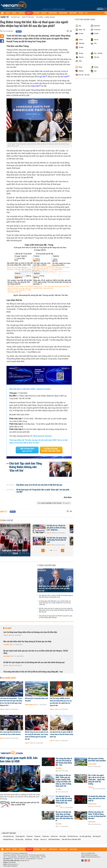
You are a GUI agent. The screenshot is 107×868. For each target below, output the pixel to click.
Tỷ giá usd (29, 836)
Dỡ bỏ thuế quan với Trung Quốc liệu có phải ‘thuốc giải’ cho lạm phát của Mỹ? (43, 491)
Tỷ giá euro (46, 836)
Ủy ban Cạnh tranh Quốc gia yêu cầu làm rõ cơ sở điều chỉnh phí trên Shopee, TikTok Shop (36, 652)
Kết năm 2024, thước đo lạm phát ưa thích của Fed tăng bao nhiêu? (49, 528)
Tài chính (6, 645)
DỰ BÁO (14, 13)
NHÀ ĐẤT (44, 13)
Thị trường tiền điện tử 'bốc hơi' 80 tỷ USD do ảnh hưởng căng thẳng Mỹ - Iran (33, 672)
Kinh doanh (7, 656)
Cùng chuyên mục (47, 565)
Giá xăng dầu (97, 836)
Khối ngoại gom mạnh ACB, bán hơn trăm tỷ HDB (19, 760)
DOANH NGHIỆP (63, 13)
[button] (43, 551)
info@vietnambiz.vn (13, 864)
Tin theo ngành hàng (85, 20)
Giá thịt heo (29, 839)
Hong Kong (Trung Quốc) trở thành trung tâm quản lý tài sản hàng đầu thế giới (56, 617)
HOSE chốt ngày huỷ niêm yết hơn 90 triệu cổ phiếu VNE (25, 804)
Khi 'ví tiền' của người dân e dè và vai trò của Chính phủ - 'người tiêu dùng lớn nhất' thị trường (97, 780)
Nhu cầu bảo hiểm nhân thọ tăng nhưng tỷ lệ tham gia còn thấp (27, 642)
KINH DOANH (73, 13)
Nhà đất (6, 665)
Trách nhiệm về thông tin (10, 866)
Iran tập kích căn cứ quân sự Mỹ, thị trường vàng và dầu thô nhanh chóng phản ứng (56, 596)
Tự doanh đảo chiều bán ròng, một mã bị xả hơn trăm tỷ (97, 799)
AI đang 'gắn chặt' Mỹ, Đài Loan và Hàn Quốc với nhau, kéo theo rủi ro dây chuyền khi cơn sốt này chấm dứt (55, 603)
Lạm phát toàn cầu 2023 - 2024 (15, 552)
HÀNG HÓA (21, 13)
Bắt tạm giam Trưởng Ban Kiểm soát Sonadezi (37, 700)
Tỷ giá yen (37, 836)
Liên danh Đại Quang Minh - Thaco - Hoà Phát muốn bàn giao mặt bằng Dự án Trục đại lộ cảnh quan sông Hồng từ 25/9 (12, 702)
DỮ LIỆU (81, 13)
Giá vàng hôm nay (8, 836)
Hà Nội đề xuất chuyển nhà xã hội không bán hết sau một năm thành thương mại (34, 662)
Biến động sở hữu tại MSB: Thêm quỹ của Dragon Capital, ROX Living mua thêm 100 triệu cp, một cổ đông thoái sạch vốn (63, 781)
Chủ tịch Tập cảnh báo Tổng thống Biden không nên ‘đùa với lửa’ (25, 467)
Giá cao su (44, 839)
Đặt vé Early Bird (27, 450)
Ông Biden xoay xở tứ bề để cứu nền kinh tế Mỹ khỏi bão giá (39, 485)
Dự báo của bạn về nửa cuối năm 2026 (51, 450)
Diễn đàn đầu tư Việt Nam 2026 (71, 839)
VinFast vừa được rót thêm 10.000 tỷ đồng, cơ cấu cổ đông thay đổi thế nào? (97, 815)
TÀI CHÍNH (36, 13)
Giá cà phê (63, 836)
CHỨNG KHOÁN (53, 13)
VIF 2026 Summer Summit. (41, 436)
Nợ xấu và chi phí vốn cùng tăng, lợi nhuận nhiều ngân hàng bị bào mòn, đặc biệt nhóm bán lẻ (64, 816)
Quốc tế (5, 17)
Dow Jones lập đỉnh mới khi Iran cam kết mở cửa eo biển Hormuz (10, 733)
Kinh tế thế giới (28, 17)
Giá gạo (36, 839)
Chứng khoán (92, 804)
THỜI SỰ (8, 13)
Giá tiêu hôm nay (73, 836)
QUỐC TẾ (29, 13)
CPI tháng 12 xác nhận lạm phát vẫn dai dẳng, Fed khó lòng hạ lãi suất (49, 540)
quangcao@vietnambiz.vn (93, 857)
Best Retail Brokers (54, 839)
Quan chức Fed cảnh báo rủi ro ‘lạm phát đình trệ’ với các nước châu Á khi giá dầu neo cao (54, 588)
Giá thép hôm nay (8, 839)
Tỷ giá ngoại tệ (20, 836)
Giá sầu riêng (19, 839)
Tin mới (8, 628)
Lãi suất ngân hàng (85, 836)
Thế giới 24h (15, 17)
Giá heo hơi (54, 836)
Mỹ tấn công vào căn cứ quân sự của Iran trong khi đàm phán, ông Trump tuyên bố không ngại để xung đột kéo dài (56, 610)
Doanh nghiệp (29, 705)
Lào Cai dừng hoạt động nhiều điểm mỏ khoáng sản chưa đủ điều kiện (30, 632)
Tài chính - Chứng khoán (45, 17)
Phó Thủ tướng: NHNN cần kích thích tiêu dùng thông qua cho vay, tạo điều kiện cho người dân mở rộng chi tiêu (61, 702)
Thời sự (6, 635)
